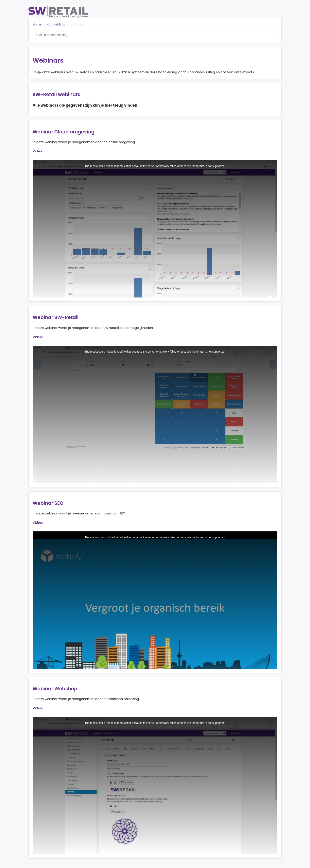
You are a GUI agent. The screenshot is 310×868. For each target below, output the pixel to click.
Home (37, 24)
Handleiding (56, 24)
